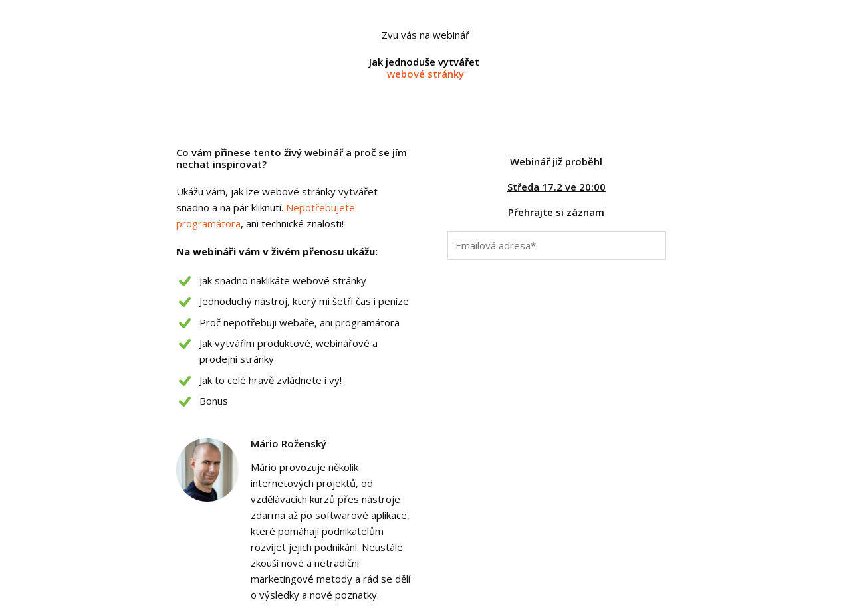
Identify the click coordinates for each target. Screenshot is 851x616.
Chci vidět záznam (556, 274)
